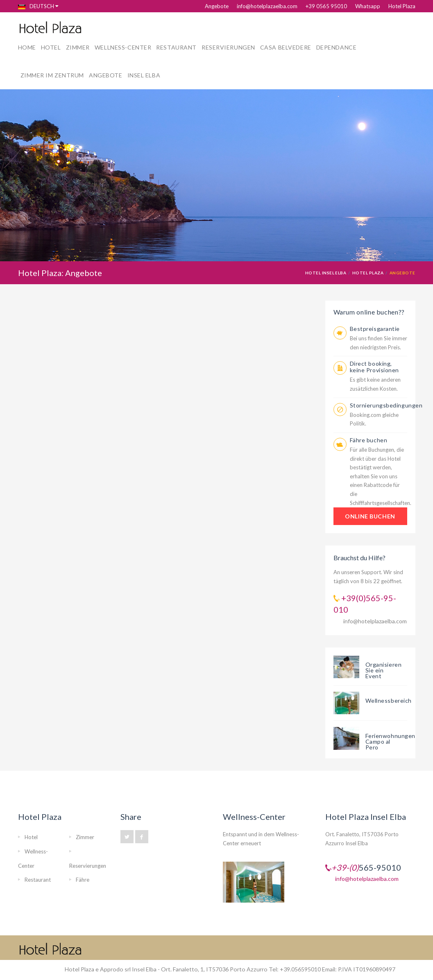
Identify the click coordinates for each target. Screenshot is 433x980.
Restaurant (176, 47)
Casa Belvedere (286, 47)
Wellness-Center (123, 47)
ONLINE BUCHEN (370, 516)
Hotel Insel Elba (326, 273)
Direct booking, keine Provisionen (375, 367)
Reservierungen (228, 47)
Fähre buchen (369, 440)
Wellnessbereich (389, 700)
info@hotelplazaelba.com (267, 6)
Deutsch (36, 6)
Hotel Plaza (402, 6)
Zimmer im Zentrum (52, 75)
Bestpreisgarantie (375, 329)
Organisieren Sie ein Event (384, 670)
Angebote (217, 6)
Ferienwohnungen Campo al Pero (390, 741)
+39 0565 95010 (326, 6)
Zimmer (78, 47)
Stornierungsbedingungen (386, 405)
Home (27, 47)
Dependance (337, 47)
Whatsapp (368, 6)
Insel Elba (144, 75)
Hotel (51, 47)
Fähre (83, 880)
